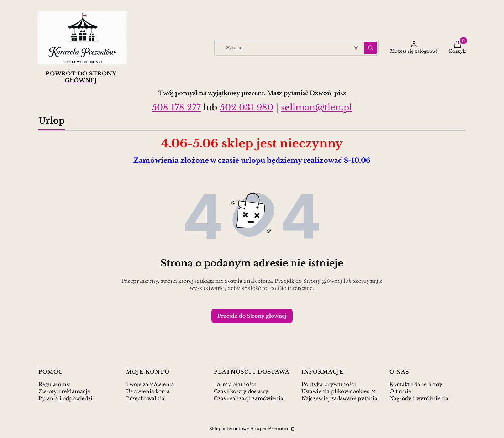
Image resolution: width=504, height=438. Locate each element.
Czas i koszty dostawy (241, 391)
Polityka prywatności (329, 384)
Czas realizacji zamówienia (249, 398)
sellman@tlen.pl (316, 107)
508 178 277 (176, 107)
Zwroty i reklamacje (64, 391)
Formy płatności (235, 384)
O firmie (400, 391)
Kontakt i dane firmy (416, 384)
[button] (371, 48)
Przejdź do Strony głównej (252, 316)
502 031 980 (247, 107)
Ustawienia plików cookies (336, 391)
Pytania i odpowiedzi (65, 398)
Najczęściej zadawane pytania (339, 398)
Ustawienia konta (148, 391)
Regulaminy (54, 384)
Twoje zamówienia (150, 384)
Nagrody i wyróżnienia (419, 398)
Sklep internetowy (250, 429)
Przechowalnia (145, 398)
